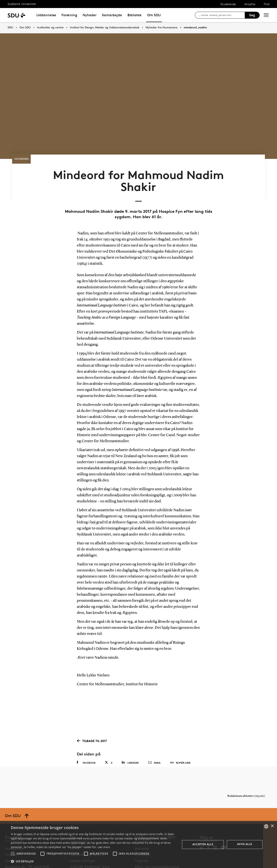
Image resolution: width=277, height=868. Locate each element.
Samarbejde (112, 15)
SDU (10, 27)
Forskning (69, 15)
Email (154, 741)
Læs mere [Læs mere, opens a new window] (104, 847)
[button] (13, 854)
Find (267, 4)
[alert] (138, 845)
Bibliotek (135, 15)
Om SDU (154, 15)
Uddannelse (46, 15)
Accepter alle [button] (203, 844)
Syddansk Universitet (22, 4)
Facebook (86, 741)
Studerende (228, 4)
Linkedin (130, 741)
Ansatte (250, 4)
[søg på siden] (221, 15)
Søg (252, 15)
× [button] (272, 826)
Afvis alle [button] (245, 844)
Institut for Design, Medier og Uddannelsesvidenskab (105, 27)
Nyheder (90, 15)
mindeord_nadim (195, 27)
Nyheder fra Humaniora (162, 27)
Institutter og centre (50, 27)
